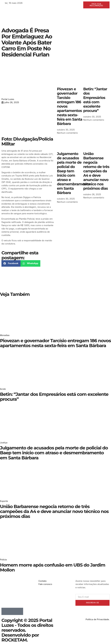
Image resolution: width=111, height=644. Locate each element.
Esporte (4, 501)
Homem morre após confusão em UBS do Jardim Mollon (53, 567)
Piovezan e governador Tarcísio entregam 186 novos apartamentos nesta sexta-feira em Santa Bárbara (55, 343)
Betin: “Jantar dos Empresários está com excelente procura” (95, 100)
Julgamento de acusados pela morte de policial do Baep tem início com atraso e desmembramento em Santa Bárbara (73, 173)
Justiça (4, 443)
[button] (11, 264)
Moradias (5, 335)
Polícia (3, 560)
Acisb (3, 389)
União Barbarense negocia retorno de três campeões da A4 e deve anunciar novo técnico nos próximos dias (96, 171)
